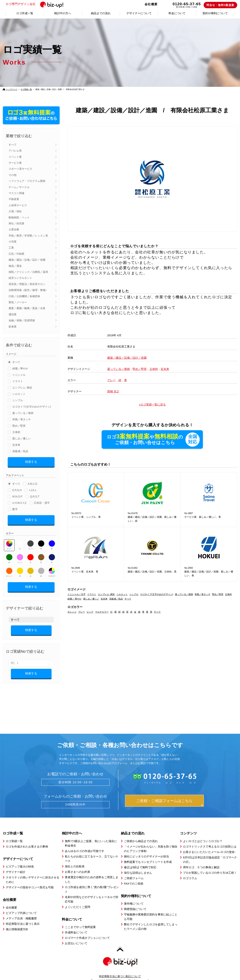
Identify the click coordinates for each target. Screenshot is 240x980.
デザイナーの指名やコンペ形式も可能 (30, 881)
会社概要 (151, 4)
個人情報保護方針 (17, 923)
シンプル (18, 400)
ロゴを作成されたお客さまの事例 (27, 840)
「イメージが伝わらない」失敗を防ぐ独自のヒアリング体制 (151, 842)
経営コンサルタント (20, 278)
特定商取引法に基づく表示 (23, 917)
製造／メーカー (18, 302)
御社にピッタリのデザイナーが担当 (146, 850)
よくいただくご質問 (78, 900)
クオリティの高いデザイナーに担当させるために (33, 873)
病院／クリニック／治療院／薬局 (28, 272)
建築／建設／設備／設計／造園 (27, 260)
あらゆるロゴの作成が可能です (85, 844)
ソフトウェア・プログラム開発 (27, 181)
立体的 (16, 432)
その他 (13, 175)
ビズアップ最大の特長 (20, 860)
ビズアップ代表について (21, 906)
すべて (13, 145)
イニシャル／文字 (76, 595)
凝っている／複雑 (23, 413)
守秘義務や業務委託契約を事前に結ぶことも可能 (151, 910)
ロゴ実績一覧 (26, 89)
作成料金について (76, 926)
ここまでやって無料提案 (80, 920)
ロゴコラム (190, 872)
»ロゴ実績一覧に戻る (152, 404)
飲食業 (13, 327)
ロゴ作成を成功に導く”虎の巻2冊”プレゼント (92, 883)
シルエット (19, 394)
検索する (31, 461)
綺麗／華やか (20, 368)
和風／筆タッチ (22, 419)
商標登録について (135, 902)
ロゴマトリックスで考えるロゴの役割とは (210, 840)
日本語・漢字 (42, 502)
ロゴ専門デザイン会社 (36, 4)
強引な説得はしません (138, 866)
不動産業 (14, 199)
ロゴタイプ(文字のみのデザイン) (32, 407)
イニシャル (19, 375)
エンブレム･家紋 (22, 388)
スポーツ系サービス (20, 169)
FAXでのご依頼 (134, 877)
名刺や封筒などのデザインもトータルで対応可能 (92, 893)
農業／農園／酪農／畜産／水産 (27, 308)
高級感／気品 (20, 451)
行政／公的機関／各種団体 (24, 296)
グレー (30, 542)
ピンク (20, 556)
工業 (11, 248)
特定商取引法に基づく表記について (120, 970)
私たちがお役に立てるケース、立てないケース (92, 852)
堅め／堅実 (19, 426)
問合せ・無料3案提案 (220, 5)
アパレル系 (15, 151)
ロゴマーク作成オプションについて (87, 931)
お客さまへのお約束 (78, 865)
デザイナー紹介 (16, 865)
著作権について (134, 897)
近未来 (16, 445)
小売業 (13, 242)
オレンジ (9, 570)
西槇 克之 (113, 391)
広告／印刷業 (16, 254)
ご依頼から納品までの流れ (141, 835)
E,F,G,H (17, 489)
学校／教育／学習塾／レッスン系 (28, 236)
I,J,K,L (33, 489)
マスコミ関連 (16, 193)
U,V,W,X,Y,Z (19, 502)
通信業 (13, 314)
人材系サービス (18, 205)
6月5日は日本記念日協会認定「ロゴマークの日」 (210, 853)
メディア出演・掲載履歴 (21, 912)
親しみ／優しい (22, 438)
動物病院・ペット (19, 217)
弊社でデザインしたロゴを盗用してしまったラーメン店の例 (151, 920)
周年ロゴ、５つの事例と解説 (201, 861)
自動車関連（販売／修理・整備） (28, 290)
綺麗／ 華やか (75, 599)
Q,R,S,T (35, 495)
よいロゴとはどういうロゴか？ (203, 835)
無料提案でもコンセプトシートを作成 (148, 855)
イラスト (18, 381)
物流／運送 (15, 266)
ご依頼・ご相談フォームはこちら (164, 794)
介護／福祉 (15, 211)
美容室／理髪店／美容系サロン (27, 284)
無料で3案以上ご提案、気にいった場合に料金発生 (91, 837)
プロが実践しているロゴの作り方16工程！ (210, 866)
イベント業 (15, 157)
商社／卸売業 (16, 223)
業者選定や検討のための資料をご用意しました (92, 873)
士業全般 (14, 229)
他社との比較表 (75, 860)
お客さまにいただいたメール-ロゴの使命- (209, 845)
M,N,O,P (17, 495)
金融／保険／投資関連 (22, 320)
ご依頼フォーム (134, 872)
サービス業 (15, 163)
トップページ (12, 89)
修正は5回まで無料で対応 (140, 861)
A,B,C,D (33, 482)
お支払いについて (76, 937)
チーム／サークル (19, 187)
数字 (15, 508)
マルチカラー (52, 570)
